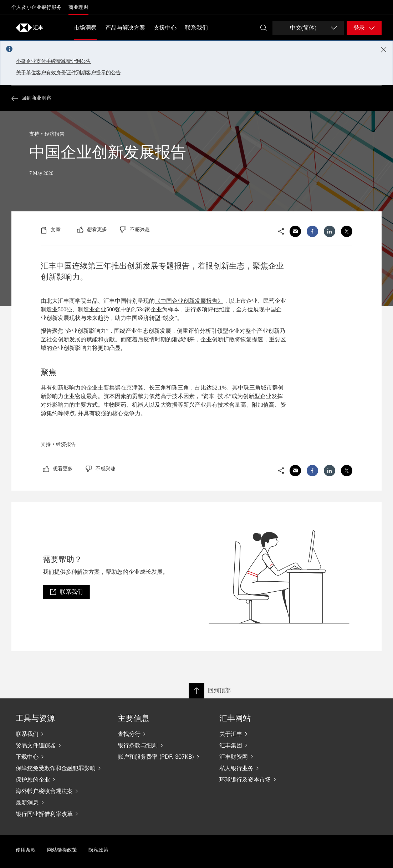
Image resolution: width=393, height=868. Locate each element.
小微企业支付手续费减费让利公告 (53, 61)
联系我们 (196, 28)
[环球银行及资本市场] (265, 779)
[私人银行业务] (265, 768)
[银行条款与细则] (163, 745)
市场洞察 (85, 28)
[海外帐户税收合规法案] (61, 791)
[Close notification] (384, 50)
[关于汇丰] (265, 734)
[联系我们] (61, 734)
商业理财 (78, 7)
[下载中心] (61, 757)
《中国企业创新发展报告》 (189, 301)
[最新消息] (61, 802)
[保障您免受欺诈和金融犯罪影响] (61, 768)
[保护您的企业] (61, 779)
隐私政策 (98, 850)
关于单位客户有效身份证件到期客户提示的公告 (68, 73)
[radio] (92, 230)
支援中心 (165, 28)
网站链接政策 (62, 850)
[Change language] (308, 28)
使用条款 (26, 850)
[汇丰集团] (265, 745)
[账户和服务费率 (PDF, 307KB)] (163, 757)
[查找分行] (163, 734)
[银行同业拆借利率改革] (61, 814)
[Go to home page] (29, 27)
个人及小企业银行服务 (36, 7)
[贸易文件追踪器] (61, 745)
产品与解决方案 (125, 28)
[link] (66, 592)
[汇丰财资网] (265, 757)
